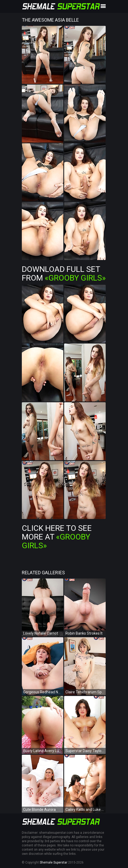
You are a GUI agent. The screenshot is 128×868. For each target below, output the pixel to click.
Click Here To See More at (57, 537)
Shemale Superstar (53, 862)
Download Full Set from (64, 273)
